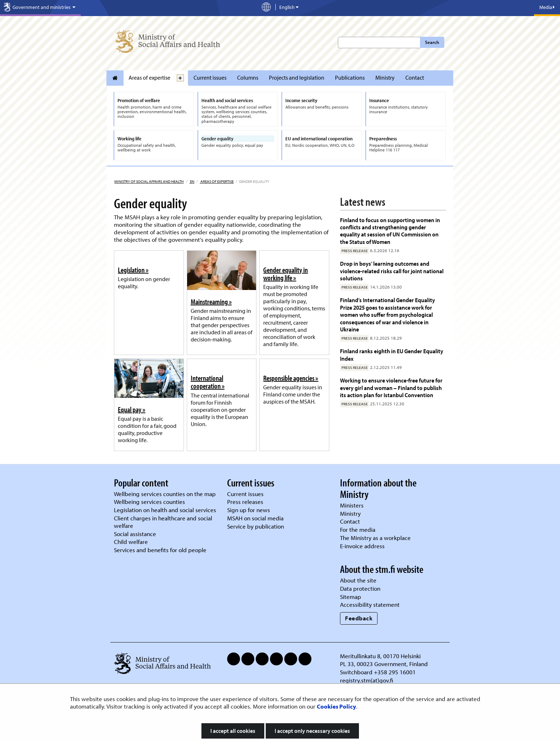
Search (432, 42)
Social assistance (135, 534)
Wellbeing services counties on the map (165, 494)
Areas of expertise (149, 77)
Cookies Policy (336, 706)
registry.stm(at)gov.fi (367, 680)
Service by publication (256, 526)
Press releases (245, 502)
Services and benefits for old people (160, 550)
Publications (350, 77)
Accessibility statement (370, 604)
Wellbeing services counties (149, 502)
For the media (358, 529)
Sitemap (351, 597)
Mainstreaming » (211, 301)
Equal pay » (132, 409)
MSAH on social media (255, 518)
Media (547, 7)
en (192, 181)
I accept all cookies (233, 731)
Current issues (210, 77)
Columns (248, 77)
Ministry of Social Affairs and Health (149, 181)
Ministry (385, 77)
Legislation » (133, 270)
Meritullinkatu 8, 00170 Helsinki (380, 656)
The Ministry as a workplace (375, 538)
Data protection (360, 588)
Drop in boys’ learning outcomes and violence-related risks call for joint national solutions (392, 271)
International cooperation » (208, 382)
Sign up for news (249, 510)
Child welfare (131, 542)
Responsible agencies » (291, 378)
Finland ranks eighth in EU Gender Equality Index (392, 354)
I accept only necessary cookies (312, 731)
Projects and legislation (297, 77)
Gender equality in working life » (286, 274)
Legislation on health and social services (165, 510)
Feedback (359, 618)
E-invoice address (362, 546)
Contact (415, 77)
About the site (358, 580)
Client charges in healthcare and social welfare (163, 522)
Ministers (352, 505)
